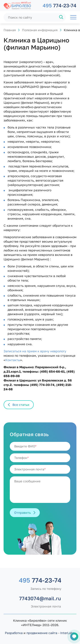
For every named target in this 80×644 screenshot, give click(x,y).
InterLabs (67, 633)
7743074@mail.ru (40, 598)
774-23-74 (60, 5)
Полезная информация (40, 30)
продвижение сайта (42, 633)
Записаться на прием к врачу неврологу (35, 351)
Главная (10, 30)
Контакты (13, 360)
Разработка (14, 633)
